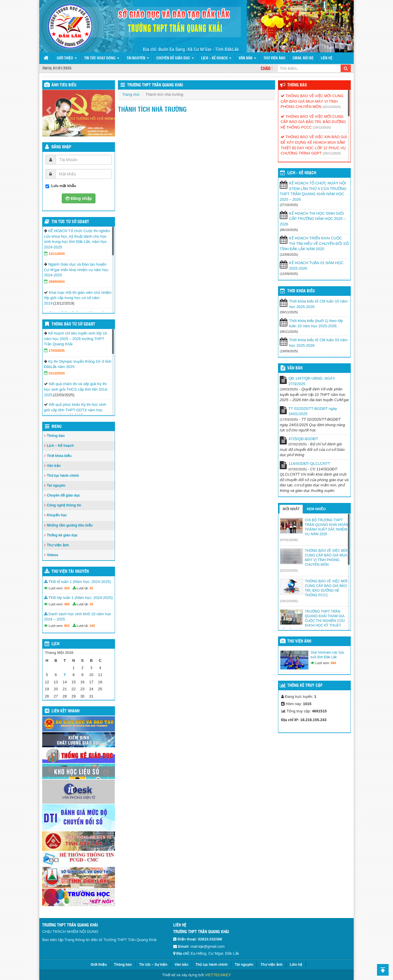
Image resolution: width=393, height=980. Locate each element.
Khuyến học (57, 515)
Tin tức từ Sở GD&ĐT (70, 222)
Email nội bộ (303, 58)
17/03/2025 (57, 351)
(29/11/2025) (332, 153)
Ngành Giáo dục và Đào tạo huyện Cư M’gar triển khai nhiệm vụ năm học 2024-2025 (76, 270)
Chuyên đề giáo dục (175, 58)
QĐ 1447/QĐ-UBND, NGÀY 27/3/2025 (312, 381)
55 (91, 588)
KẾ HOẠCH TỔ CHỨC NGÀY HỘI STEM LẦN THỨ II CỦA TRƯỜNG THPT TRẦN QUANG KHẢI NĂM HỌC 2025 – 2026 (313, 191)
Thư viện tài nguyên (70, 572)
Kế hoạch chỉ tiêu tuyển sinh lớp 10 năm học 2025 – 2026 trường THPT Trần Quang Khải (75, 339)
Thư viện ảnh (274, 58)
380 (67, 604)
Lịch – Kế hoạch (216, 58)
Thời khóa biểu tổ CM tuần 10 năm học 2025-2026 (318, 304)
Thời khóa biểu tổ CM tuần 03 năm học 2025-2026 (318, 343)
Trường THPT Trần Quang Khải (155, 85)
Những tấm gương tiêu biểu (70, 525)
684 (333, 663)
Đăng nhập (61, 147)
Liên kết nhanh (65, 711)
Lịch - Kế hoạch (302, 173)
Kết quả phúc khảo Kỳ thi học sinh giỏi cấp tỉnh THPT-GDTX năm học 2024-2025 (75, 410)
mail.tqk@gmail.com (207, 946)
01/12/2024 (57, 373)
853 (67, 626)
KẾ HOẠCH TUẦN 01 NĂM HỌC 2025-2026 (316, 266)
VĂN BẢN (295, 368)
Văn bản (247, 58)
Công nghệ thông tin (64, 505)
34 (91, 604)
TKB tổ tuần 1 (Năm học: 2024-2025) (77, 582)
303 (67, 588)
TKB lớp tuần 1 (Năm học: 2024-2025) (78, 598)
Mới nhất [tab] (291, 509)
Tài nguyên (138, 58)
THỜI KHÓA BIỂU (301, 291)
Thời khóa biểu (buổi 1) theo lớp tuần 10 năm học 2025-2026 (316, 323)
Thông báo (56, 436)
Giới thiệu (67, 58)
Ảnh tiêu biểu (64, 85)
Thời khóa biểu (59, 456)
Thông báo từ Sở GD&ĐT (73, 324)
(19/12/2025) (322, 127)
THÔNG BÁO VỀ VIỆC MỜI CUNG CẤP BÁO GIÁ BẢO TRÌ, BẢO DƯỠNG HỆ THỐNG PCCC (313, 122)
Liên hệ (327, 58)
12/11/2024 (57, 254)
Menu (56, 427)
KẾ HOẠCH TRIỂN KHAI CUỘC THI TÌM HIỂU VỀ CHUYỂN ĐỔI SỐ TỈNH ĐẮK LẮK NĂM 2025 (314, 243)
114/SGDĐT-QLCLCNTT (309, 464)
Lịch (55, 644)
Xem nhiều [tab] (316, 509)
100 (92, 626)
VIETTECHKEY (218, 975)
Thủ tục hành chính (63, 476)
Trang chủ (131, 94)
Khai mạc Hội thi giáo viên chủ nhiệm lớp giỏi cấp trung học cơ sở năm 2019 (78, 298)
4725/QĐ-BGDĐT (303, 439)
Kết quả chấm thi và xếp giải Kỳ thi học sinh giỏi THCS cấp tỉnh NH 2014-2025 (76, 389)
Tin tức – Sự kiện (153, 965)
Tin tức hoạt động (102, 58)
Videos (53, 555)
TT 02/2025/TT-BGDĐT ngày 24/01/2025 (313, 411)
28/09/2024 (57, 282)
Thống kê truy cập (305, 686)
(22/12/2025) (332, 107)
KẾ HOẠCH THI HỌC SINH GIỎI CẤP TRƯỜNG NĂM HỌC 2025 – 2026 (313, 219)
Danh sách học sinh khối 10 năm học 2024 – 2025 (78, 617)
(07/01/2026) (289, 540)
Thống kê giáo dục (62, 535)
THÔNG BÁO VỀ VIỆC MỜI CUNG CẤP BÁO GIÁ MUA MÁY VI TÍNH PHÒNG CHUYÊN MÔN (312, 101)
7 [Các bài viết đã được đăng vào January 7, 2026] (65, 675)
